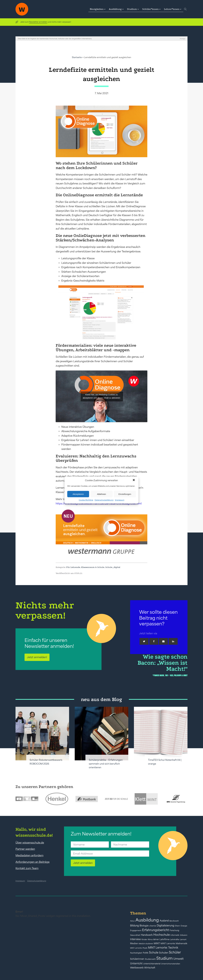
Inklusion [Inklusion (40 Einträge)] (184, 935)
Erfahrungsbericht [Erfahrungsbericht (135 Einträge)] (155, 930)
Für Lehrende (73, 567)
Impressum (120, 500)
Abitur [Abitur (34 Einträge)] (132, 921)
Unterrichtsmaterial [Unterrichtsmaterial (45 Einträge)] (152, 964)
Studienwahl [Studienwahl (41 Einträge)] (150, 959)
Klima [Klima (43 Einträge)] (150, 939)
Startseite (77, 57)
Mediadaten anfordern (29, 855)
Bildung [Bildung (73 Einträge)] (134, 926)
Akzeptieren (78, 494)
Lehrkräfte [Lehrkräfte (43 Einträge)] (175, 939)
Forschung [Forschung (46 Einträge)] (174, 930)
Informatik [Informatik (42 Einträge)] (175, 935)
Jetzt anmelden (83, 863)
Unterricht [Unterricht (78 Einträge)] (136, 963)
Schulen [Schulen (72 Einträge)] (164, 953)
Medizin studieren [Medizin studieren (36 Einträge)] (146, 944)
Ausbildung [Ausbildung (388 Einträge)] (147, 920)
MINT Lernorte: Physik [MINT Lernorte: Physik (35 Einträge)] (139, 948)
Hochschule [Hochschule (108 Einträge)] (162, 935)
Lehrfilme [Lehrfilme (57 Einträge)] (165, 939)
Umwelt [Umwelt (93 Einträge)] (178, 959)
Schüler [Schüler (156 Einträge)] (175, 952)
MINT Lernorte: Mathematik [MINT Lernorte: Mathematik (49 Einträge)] (174, 943)
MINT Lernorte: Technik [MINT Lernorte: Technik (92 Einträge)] (163, 948)
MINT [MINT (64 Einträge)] (157, 943)
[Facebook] (154, 641)
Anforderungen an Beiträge (32, 862)
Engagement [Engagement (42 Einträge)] (136, 930)
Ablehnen (101, 494)
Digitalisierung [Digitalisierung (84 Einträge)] (166, 926)
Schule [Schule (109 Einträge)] (154, 952)
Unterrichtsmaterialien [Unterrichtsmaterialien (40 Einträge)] (171, 964)
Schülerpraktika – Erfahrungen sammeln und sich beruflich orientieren (106, 764)
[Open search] (185, 9)
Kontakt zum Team (27, 868)
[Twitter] (144, 641)
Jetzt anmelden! (37, 657)
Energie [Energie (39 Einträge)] (184, 926)
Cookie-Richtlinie (86, 500)
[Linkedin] (173, 641)
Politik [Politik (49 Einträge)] (146, 953)
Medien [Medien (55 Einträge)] (134, 943)
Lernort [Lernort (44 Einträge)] (183, 939)
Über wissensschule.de (30, 843)
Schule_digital (113, 567)
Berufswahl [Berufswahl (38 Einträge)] (174, 921)
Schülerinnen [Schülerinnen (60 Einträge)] (137, 959)
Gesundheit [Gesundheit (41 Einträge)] (135, 935)
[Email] (163, 641)
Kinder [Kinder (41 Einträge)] (144, 939)
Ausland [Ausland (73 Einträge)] (164, 921)
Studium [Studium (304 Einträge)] (165, 958)
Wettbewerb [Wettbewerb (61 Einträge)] (137, 968)
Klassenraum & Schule (93, 567)
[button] (134, 480)
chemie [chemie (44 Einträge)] (153, 926)
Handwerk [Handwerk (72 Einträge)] (147, 935)
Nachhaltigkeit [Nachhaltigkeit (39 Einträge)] (136, 953)
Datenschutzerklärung (104, 500)
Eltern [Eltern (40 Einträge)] (177, 926)
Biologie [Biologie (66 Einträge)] (144, 926)
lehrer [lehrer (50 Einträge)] (156, 939)
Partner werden (25, 849)
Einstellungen (125, 494)
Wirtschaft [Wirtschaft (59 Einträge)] (150, 968)
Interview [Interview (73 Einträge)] (135, 939)
